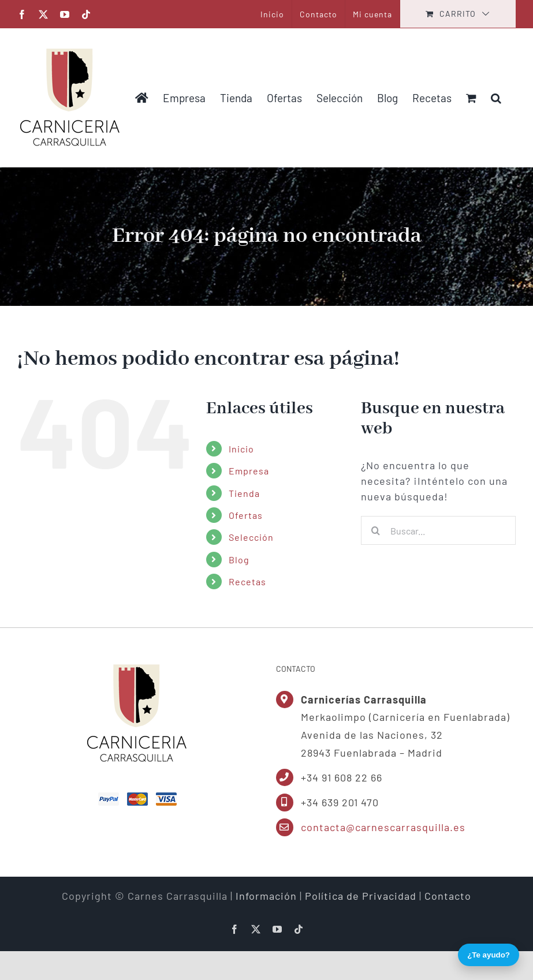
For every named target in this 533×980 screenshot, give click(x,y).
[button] (496, 98)
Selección (251, 537)
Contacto (448, 896)
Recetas (247, 581)
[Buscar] (375, 530)
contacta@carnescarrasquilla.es (383, 827)
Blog (239, 560)
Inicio (241, 449)
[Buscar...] (438, 530)
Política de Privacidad (361, 896)
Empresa (249, 471)
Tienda (244, 493)
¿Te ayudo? (489, 955)
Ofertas (246, 515)
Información (266, 896)
